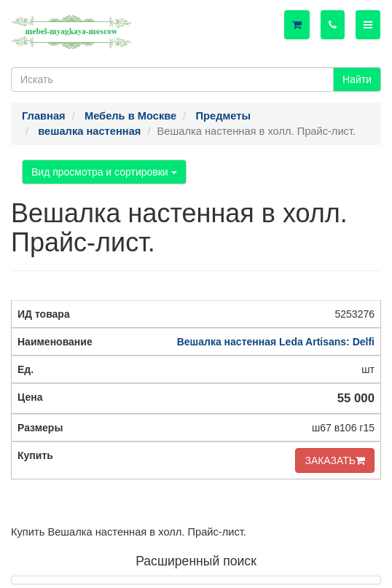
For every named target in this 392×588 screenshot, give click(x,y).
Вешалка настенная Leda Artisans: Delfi (276, 342)
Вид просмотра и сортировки (104, 172)
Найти (357, 79)
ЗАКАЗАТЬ (335, 460)
